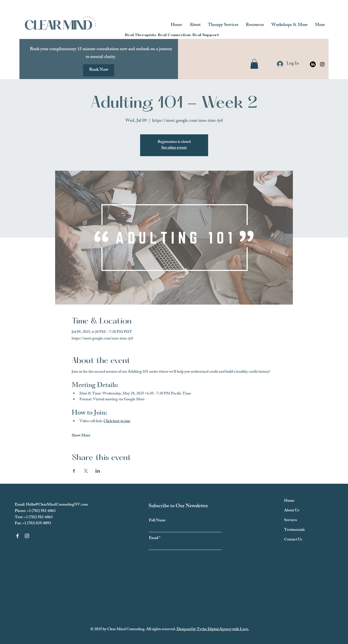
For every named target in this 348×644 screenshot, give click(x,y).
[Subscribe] (162, 560)
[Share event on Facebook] (74, 471)
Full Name (157, 521)
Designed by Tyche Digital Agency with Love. (213, 630)
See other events (174, 148)
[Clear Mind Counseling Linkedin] (313, 64)
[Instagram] (322, 64)
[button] (254, 64)
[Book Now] (99, 70)
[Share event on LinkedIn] (98, 471)
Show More (81, 436)
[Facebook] (17, 536)
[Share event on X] (86, 471)
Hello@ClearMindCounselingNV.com (57, 505)
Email (154, 539)
